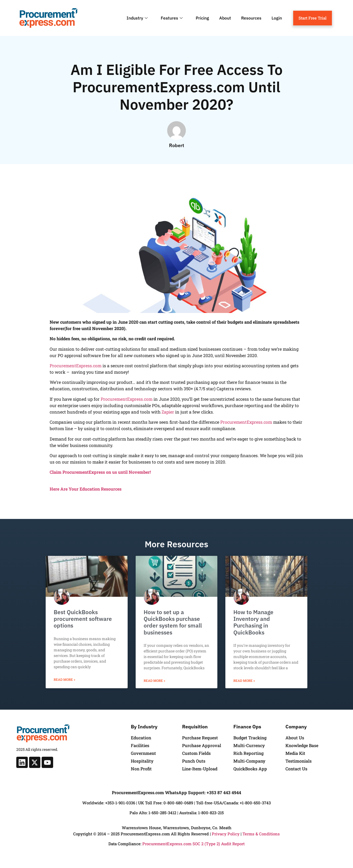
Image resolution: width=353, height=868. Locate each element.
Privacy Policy (226, 834)
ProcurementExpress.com (76, 366)
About (225, 18)
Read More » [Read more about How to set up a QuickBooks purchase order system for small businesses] (154, 680)
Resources (251, 18)
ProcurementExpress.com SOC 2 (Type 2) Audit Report (193, 844)
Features (172, 18)
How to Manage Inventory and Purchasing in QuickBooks (253, 622)
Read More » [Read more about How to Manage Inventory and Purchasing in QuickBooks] (244, 680)
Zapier (168, 412)
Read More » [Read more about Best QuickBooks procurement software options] (64, 679)
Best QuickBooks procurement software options (83, 619)
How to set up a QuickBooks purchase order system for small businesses (173, 622)
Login (277, 18)
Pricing (202, 18)
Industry (138, 18)
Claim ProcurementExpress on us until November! (100, 472)
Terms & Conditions (261, 834)
